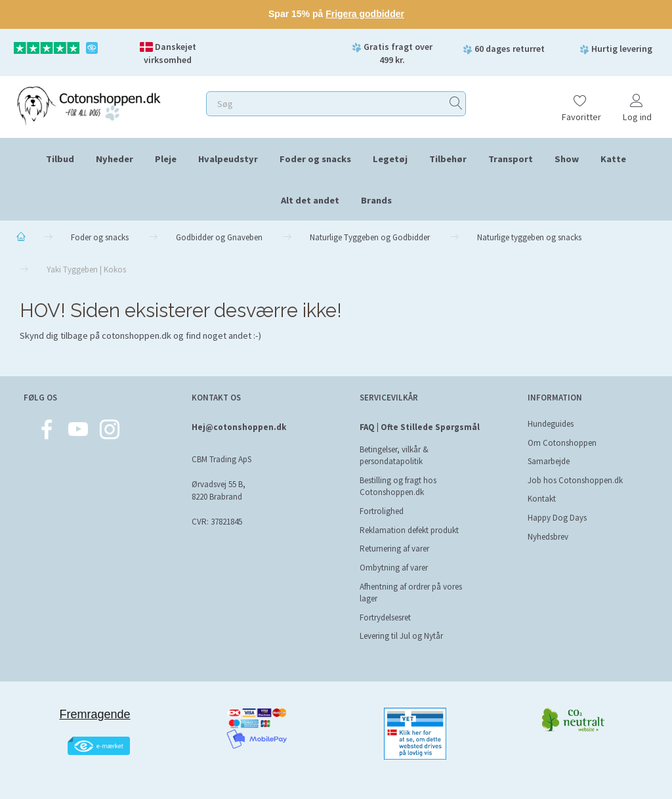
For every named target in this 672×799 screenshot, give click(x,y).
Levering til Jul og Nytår (401, 636)
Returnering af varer (394, 549)
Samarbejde (549, 461)
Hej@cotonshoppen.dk (239, 427)
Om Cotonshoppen (562, 443)
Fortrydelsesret (385, 617)
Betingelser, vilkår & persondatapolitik (394, 456)
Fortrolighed (382, 511)
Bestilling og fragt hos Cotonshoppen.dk (398, 486)
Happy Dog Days (557, 518)
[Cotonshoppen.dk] (89, 104)
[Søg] (456, 103)
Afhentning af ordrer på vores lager (411, 593)
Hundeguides (551, 424)
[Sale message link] (336, 14)
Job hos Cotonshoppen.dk (575, 480)
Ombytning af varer (394, 568)
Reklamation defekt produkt (409, 530)
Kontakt (542, 499)
